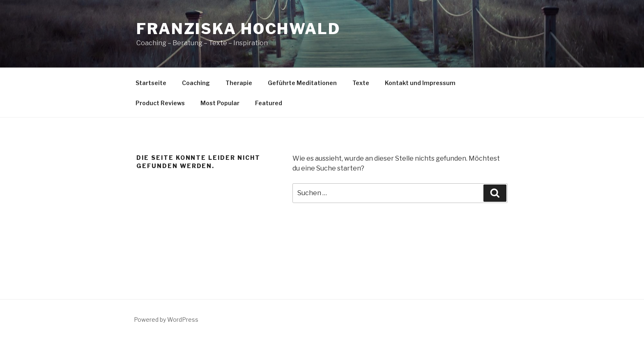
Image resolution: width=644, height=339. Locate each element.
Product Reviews (160, 103)
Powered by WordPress (166, 319)
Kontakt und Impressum (420, 83)
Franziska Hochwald (238, 29)
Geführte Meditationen (302, 83)
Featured (269, 103)
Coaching (196, 83)
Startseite (151, 83)
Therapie (239, 83)
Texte (361, 83)
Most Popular (220, 103)
